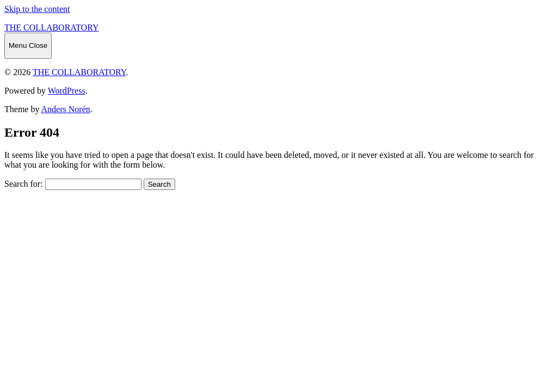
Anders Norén (66, 109)
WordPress (67, 91)
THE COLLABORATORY (52, 27)
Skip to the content (37, 9)
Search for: (24, 184)
